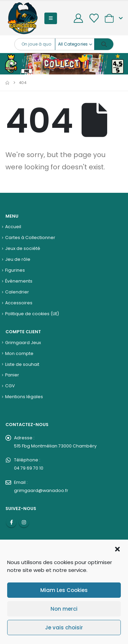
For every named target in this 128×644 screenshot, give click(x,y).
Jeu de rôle (18, 259)
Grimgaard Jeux (23, 343)
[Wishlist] (94, 18)
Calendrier (17, 292)
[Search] (104, 44)
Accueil (13, 227)
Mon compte (19, 353)
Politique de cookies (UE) (32, 314)
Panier (12, 375)
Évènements (19, 281)
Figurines (15, 270)
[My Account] (79, 18)
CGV (10, 386)
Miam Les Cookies (64, 590)
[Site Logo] (23, 18)
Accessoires (19, 303)
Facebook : (11, 522)
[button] (117, 548)
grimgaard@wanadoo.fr (41, 490)
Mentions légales (24, 397)
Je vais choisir (64, 628)
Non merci (64, 609)
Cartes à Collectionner (30, 238)
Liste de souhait (22, 364)
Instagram (24, 522)
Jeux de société (23, 248)
